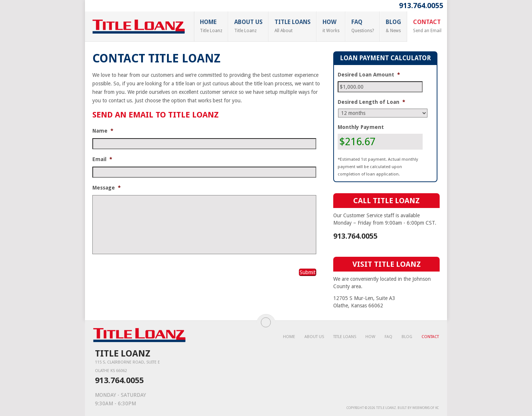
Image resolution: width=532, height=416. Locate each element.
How (331, 26)
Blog (393, 26)
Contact (427, 26)
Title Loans (293, 26)
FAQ (363, 26)
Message (107, 188)
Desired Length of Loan (371, 102)
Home (211, 26)
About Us (248, 26)
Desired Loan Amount (369, 75)
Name (103, 131)
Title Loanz (386, 408)
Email (102, 159)
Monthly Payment (361, 127)
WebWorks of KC (426, 408)
